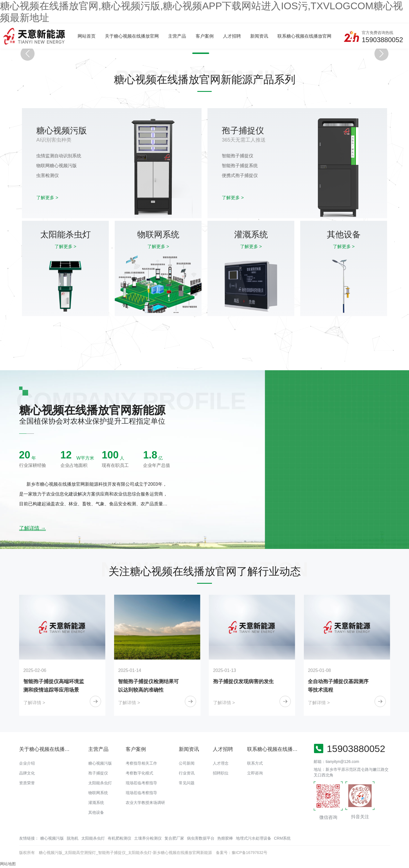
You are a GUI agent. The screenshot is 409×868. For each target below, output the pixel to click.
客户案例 (205, 36)
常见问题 (187, 783)
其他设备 (96, 812)
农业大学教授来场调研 (145, 803)
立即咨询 (255, 773)
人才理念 (221, 763)
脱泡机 (73, 838)
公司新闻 (187, 763)
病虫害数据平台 (201, 838)
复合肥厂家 (174, 838)
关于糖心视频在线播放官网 (132, 36)
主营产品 (177, 36)
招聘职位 (221, 773)
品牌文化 (27, 773)
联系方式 (255, 763)
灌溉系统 (96, 803)
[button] (195, 53)
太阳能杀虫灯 (100, 783)
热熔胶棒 (225, 838)
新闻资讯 (259, 36)
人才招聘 (232, 36)
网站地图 (8, 864)
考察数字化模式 (139, 773)
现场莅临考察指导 (141, 783)
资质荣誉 (27, 783)
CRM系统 (283, 838)
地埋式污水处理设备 (254, 838)
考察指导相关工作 (141, 763)
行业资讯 (187, 773)
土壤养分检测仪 (148, 838)
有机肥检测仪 (119, 838)
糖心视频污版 (100, 763)
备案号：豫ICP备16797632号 (242, 853)
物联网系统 (98, 793)
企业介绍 (27, 763)
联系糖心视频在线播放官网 (304, 36)
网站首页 (87, 36)
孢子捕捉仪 (98, 773)
